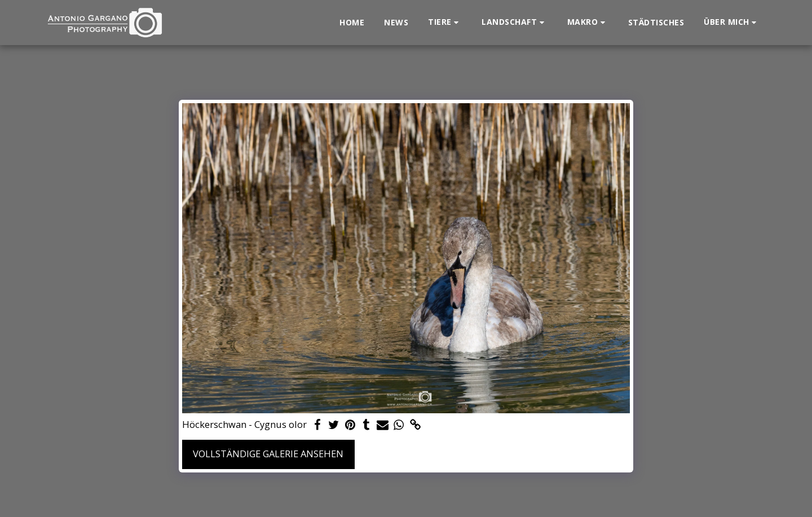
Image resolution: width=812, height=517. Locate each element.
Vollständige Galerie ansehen (268, 454)
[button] (445, 22)
